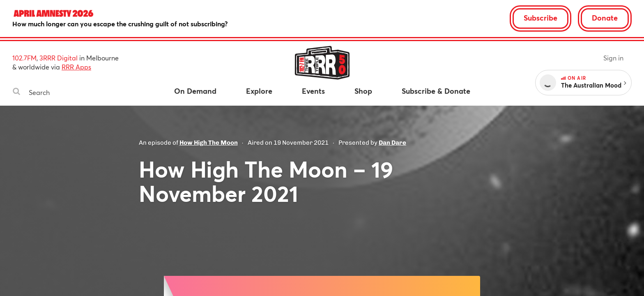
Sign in (613, 58)
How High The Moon (209, 143)
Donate (605, 18)
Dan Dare (392, 143)
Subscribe (540, 18)
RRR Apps (76, 67)
